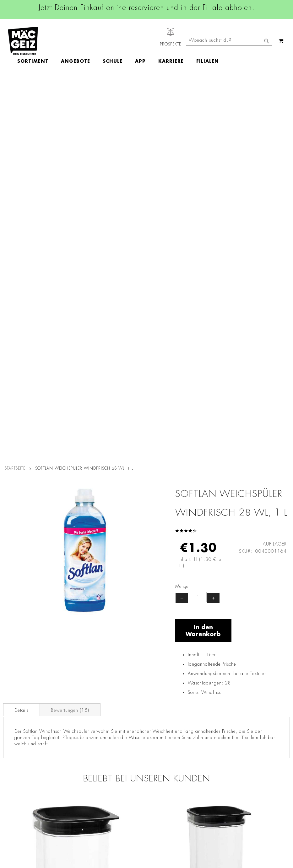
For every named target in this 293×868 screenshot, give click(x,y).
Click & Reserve (16, 728)
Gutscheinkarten (17, 780)
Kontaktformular (209, 748)
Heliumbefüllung (17, 763)
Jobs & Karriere (16, 687)
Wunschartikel (15, 772)
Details (22, 331)
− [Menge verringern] (182, 218)
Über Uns (10, 696)
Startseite (15, 89)
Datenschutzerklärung (269, 758)
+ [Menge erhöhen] (213, 218)
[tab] (22, 330)
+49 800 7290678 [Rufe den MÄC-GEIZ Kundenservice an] (207, 705)
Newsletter (11, 737)
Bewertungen (70, 331)
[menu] (155, 41)
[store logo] (23, 41)
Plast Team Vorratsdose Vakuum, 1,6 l (75, 546)
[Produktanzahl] (198, 217)
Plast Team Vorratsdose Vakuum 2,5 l (218, 546)
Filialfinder (11, 679)
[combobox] (229, 67)
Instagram (136, 694)
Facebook (136, 680)
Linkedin (134, 708)
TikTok (132, 722)
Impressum (64, 705)
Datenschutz (65, 679)
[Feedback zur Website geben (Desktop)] (209, 808)
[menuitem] (69, 41)
